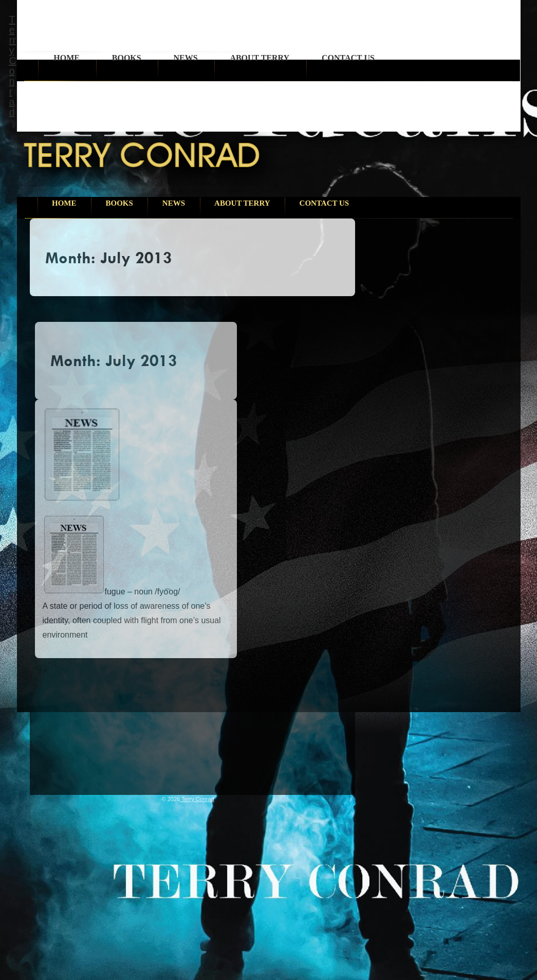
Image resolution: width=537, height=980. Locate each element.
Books (127, 58)
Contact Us (348, 58)
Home (67, 58)
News (185, 58)
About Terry (260, 58)
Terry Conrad (13, 66)
